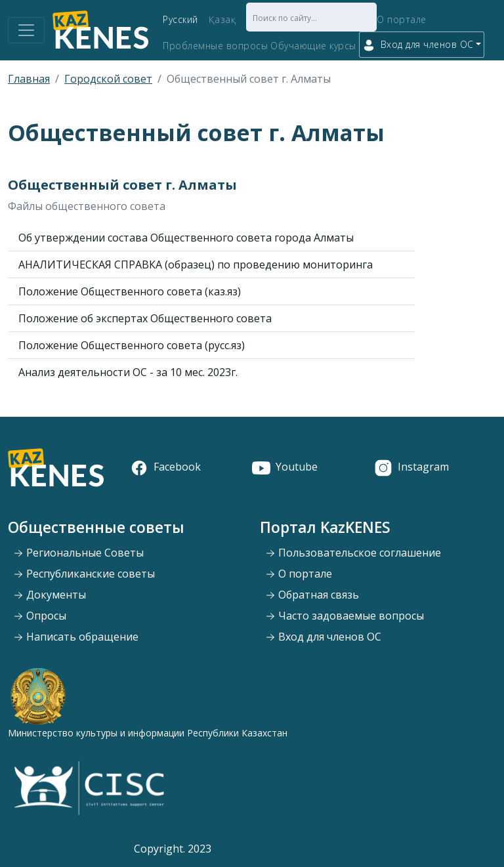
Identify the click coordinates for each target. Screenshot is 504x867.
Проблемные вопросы (215, 46)
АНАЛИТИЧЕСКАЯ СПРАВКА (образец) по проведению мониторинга (196, 264)
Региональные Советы (78, 553)
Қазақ (222, 19)
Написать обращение (76, 637)
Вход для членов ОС (323, 637)
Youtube (285, 467)
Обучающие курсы (313, 46)
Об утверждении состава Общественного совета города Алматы (186, 238)
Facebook (165, 467)
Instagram (411, 467)
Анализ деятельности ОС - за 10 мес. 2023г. (128, 372)
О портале (402, 19)
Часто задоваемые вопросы (345, 616)
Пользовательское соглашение (353, 553)
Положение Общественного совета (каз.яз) (130, 291)
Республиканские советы (84, 574)
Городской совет (108, 79)
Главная (29, 79)
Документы (50, 595)
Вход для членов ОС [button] (418, 45)
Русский (180, 19)
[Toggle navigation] (26, 30)
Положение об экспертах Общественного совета (145, 318)
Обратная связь (312, 595)
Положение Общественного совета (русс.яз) (132, 345)
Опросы (40, 616)
